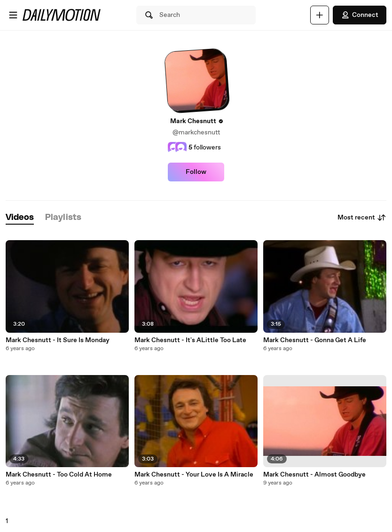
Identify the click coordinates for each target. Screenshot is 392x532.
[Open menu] (13, 15)
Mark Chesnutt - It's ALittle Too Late (190, 340)
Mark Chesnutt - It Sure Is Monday (58, 340)
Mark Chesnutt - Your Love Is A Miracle (194, 475)
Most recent (362, 218)
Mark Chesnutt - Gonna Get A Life (315, 340)
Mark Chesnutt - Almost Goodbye (314, 475)
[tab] (20, 218)
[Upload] (320, 15)
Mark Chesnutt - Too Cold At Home (59, 475)
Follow (196, 172)
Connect (360, 15)
